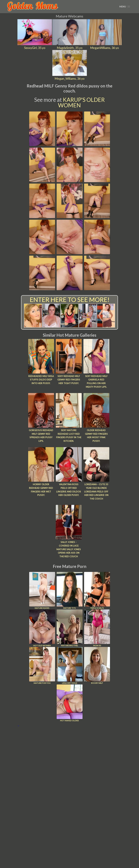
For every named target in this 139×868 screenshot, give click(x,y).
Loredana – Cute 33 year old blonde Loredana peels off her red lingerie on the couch (96, 491)
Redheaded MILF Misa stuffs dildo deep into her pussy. (41, 380)
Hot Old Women (42, 628)
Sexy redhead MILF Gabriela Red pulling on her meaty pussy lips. (96, 381)
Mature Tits (70, 591)
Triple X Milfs (97, 591)
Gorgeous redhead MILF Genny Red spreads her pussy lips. (41, 436)
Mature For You (42, 666)
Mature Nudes (42, 591)
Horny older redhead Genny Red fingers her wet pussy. (41, 490)
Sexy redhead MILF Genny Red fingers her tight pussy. (69, 380)
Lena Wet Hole (70, 666)
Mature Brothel (70, 628)
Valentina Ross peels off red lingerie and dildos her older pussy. (69, 490)
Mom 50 (97, 628)
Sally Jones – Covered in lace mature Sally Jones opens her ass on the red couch (69, 549)
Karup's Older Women (81, 102)
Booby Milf (97, 666)
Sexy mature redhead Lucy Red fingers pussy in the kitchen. (69, 436)
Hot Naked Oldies (70, 703)
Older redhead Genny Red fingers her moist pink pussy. (96, 436)
